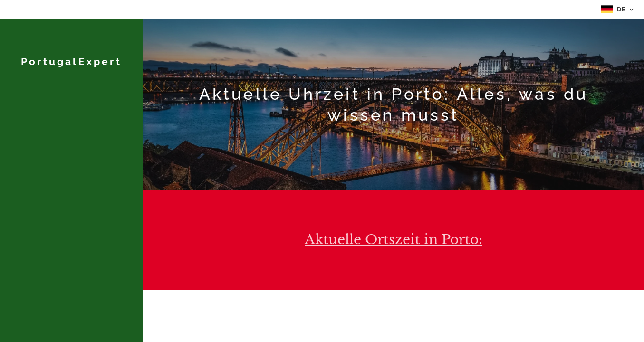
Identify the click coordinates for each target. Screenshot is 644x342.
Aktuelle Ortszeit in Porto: (394, 240)
